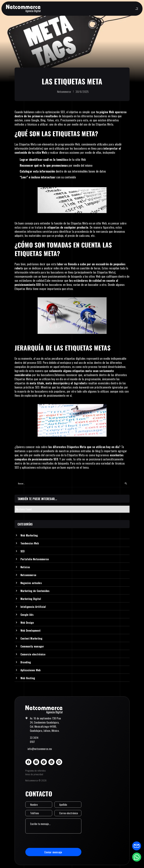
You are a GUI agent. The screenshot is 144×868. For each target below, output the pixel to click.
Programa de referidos (36, 771)
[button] (136, 9)
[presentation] (48, 841)
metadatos (36, 148)
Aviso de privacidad (34, 774)
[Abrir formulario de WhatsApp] (137, 857)
